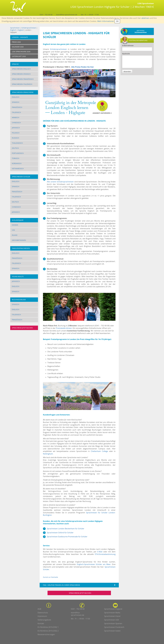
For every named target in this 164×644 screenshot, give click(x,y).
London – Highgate (20, 37)
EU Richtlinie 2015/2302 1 (48, 627)
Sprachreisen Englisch (21, 69)
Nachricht (126, 54)
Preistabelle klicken (64, 328)
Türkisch (16, 158)
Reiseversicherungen (46, 634)
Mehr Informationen (106, 21)
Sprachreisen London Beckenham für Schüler (66, 529)
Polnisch (16, 133)
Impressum (42, 616)
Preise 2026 (16, 42)
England (21, 30)
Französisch (17, 107)
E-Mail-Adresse (128, 45)
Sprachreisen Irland (112, 616)
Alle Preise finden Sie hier (83, 67)
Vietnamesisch (18, 169)
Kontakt (41, 623)
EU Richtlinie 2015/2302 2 (48, 631)
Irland (15, 235)
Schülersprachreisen (29, 28)
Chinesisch (16, 123)
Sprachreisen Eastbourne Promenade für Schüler (67, 537)
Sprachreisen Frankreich (114, 627)
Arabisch (16, 117)
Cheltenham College (99, 451)
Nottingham (48, 454)
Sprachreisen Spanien (113, 623)
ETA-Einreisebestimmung (105, 554)
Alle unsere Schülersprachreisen (60, 182)
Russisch (15, 138)
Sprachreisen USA (112, 620)
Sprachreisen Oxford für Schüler (60, 533)
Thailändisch (17, 143)
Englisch (13, 30)
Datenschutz (43, 613)
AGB (39, 609)
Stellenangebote (44, 620)
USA (13, 230)
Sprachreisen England (113, 609)
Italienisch (16, 112)
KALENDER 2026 (18, 47)
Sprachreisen (15, 28)
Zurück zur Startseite (50, 577)
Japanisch (16, 128)
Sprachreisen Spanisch (21, 74)
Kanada (15, 225)
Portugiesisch (18, 153)
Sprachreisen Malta (112, 613)
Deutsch (15, 148)
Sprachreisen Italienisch (22, 84)
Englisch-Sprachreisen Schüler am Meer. (94, 564)
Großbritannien (19, 240)
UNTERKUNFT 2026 (19, 56)
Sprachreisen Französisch (23, 79)
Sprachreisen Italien (112, 631)
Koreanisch (17, 163)
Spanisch (16, 102)
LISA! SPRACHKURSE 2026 (21, 52)
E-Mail (100, 552)
